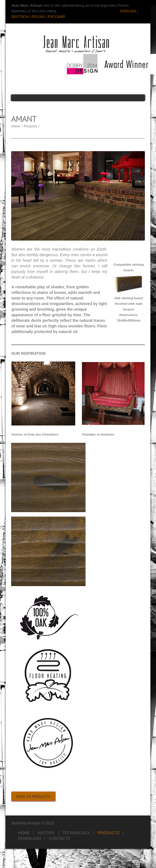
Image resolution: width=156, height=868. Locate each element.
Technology (76, 833)
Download (30, 838)
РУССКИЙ (56, 17)
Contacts (59, 838)
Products (30, 126)
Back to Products (33, 796)
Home (16, 126)
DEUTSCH (20, 17)
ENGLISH (128, 11)
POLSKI (38, 17)
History (46, 833)
